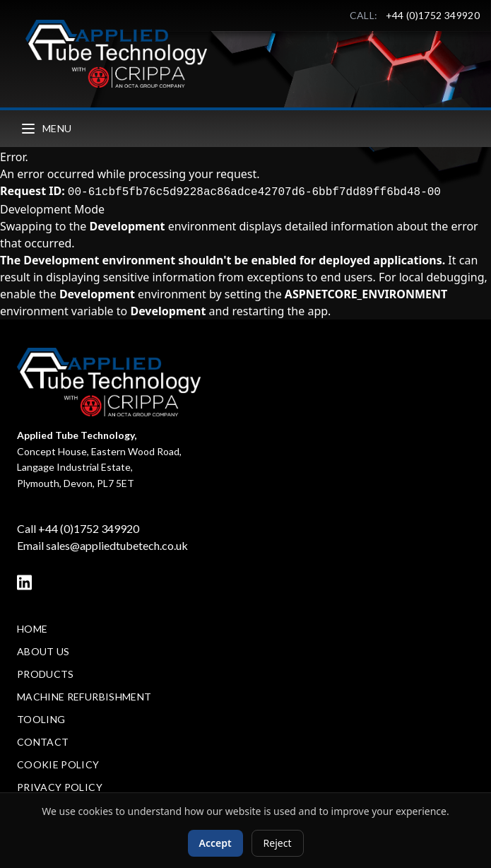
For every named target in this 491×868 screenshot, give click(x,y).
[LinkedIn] (24, 582)
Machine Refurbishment (84, 697)
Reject (278, 843)
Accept (215, 843)
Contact (43, 742)
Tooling (41, 719)
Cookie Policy (58, 764)
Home (32, 629)
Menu (46, 129)
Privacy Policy (60, 787)
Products (46, 674)
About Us (43, 651)
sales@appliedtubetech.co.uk (117, 545)
